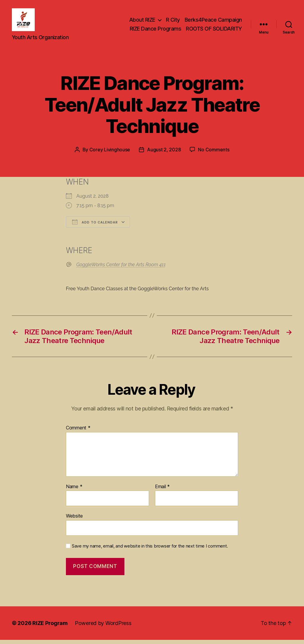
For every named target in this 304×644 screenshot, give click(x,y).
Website (74, 520)
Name (74, 491)
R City (173, 22)
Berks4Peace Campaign (213, 22)
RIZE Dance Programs (156, 31)
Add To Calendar (95, 226)
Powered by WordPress (103, 627)
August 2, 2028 (164, 154)
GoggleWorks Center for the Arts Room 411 (121, 268)
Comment (78, 432)
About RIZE (142, 22)
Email (162, 491)
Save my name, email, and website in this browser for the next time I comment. (150, 550)
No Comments (214, 154)
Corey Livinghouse (110, 154)
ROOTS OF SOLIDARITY (214, 31)
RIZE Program (50, 627)
